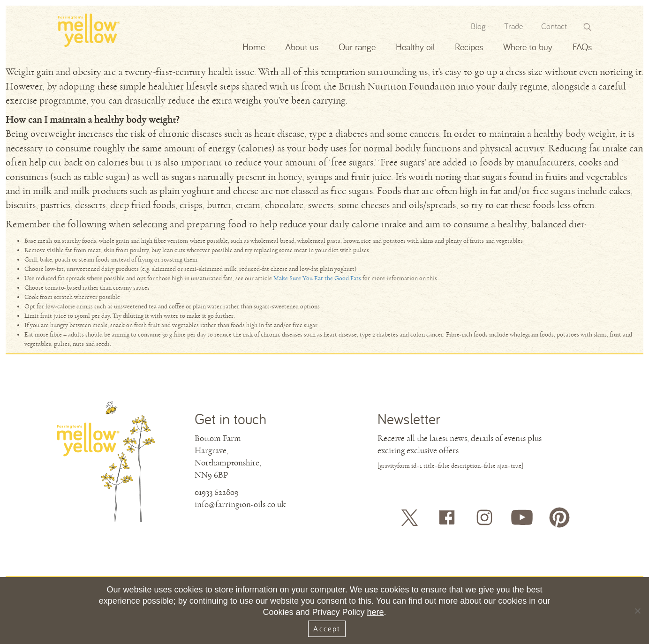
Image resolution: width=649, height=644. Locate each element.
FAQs (582, 47)
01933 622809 (217, 492)
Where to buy (528, 47)
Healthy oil (415, 47)
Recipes (469, 47)
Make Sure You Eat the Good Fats (317, 278)
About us (302, 47)
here (376, 612)
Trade (513, 26)
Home (254, 47)
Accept (327, 629)
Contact (554, 26)
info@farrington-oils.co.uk (240, 504)
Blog (478, 26)
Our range (357, 47)
